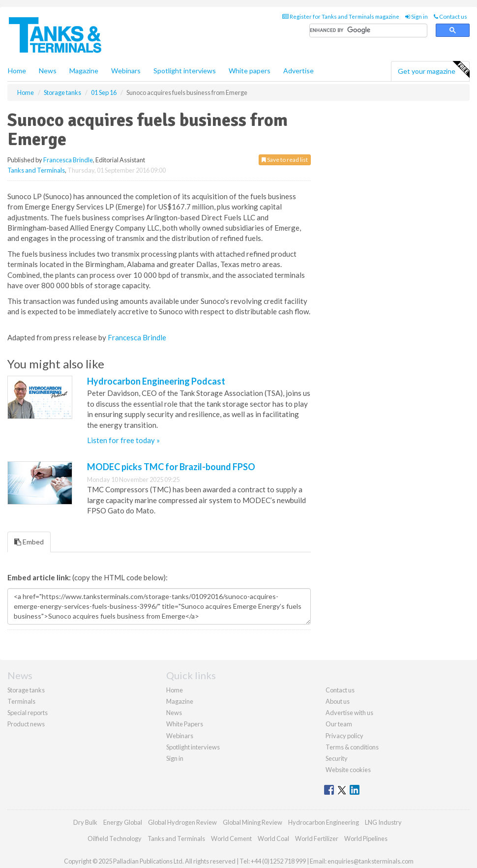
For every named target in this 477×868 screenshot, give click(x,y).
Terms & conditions (352, 747)
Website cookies (348, 770)
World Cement (231, 838)
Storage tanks (26, 690)
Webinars (126, 71)
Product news (26, 724)
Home (17, 71)
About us (338, 701)
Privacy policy (344, 736)
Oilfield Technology (115, 838)
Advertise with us (349, 713)
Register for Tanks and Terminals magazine (341, 16)
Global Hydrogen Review (182, 822)
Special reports (28, 713)
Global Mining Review (253, 822)
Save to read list (285, 160)
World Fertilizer (317, 838)
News (174, 713)
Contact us (450, 16)
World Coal (273, 838)
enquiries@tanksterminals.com (371, 861)
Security (337, 758)
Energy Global (123, 822)
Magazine (84, 71)
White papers (250, 71)
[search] (368, 31)
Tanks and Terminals (36, 170)
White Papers (185, 724)
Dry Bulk (85, 822)
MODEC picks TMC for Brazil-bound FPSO (171, 467)
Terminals (21, 701)
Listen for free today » (123, 440)
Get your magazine (433, 70)
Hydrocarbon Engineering (324, 822)
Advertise (298, 71)
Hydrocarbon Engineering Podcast (156, 381)
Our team (339, 724)
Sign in (417, 16)
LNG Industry (383, 822)
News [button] (48, 71)
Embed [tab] (29, 542)
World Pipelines (366, 838)
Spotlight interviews (185, 71)
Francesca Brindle (68, 160)
